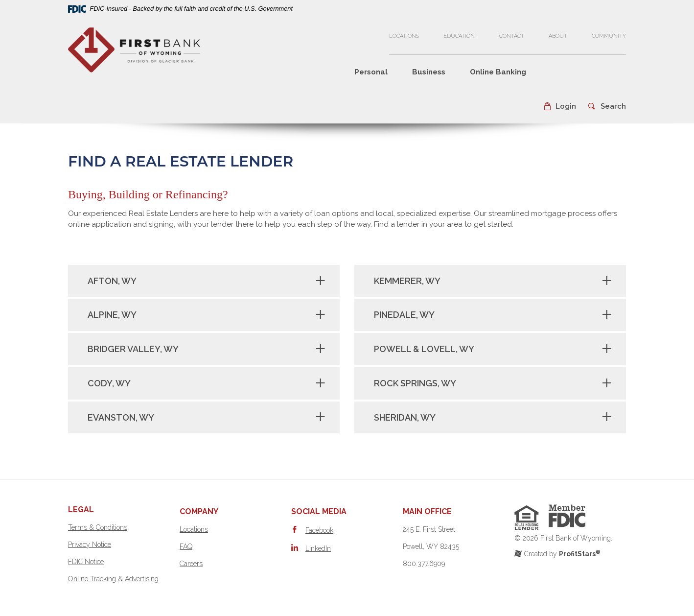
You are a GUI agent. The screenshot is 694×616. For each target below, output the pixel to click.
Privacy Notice (90, 545)
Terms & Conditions (98, 527)
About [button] (558, 36)
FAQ (186, 546)
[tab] (204, 281)
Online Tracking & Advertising (113, 579)
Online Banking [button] (498, 72)
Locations (404, 36)
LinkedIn (318, 548)
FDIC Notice (86, 562)
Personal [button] (371, 72)
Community (609, 36)
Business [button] (429, 72)
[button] (560, 107)
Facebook (319, 530)
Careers (191, 564)
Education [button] (459, 36)
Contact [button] (512, 36)
